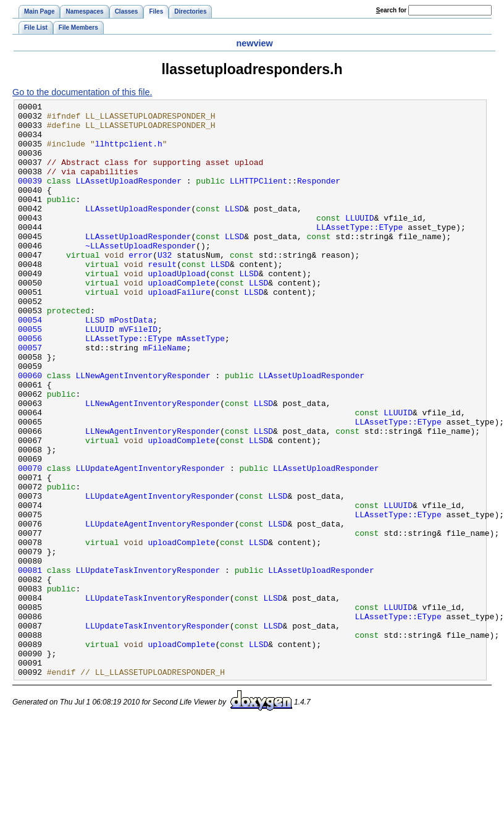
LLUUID (360, 242)
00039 (30, 197)
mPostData (131, 364)
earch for (391, 10)
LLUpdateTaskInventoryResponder (148, 664)
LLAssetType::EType (359, 253)
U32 (165, 286)
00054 (30, 364)
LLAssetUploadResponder (129, 197)
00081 (30, 664)
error (141, 286)
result (162, 297)
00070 (30, 542)
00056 (30, 386)
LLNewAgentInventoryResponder (143, 431)
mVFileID (138, 375)
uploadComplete (181, 320)
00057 (30, 397)
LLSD (234, 231)
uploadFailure (179, 331)
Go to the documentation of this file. (82, 92)
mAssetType (201, 386)
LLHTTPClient (259, 197)
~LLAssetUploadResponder (141, 275)
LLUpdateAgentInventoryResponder (151, 542)
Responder (319, 197)
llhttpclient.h (129, 153)
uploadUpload (177, 308)
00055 (30, 375)
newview (254, 43)
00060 (30, 431)
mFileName (165, 397)
